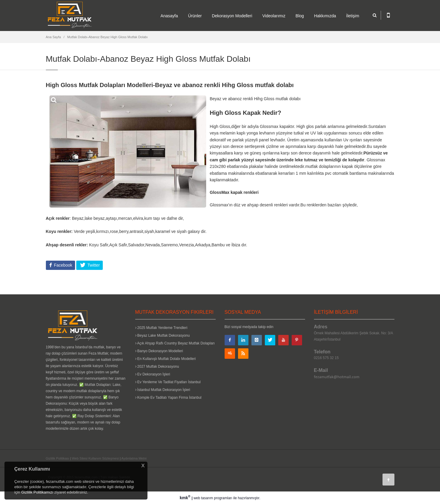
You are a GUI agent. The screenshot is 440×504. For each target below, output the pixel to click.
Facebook (62, 265)
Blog (300, 16)
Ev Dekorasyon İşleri (153, 374)
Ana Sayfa (53, 37)
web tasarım (203, 498)
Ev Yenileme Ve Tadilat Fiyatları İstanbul (168, 382)
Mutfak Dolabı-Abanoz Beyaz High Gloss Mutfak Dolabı (107, 37)
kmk (186, 498)
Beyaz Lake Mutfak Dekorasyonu (163, 336)
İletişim (353, 16)
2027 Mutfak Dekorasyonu (157, 367)
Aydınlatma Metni (134, 458)
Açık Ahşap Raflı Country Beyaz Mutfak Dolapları (175, 343)
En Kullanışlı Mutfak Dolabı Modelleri (165, 359)
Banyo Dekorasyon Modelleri (159, 351)
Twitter (93, 265)
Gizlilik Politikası (58, 458)
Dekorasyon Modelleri (232, 16)
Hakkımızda (325, 16)
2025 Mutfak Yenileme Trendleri (161, 328)
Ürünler (195, 16)
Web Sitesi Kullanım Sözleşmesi (95, 458)
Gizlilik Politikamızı (37, 492)
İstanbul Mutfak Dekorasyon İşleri (163, 390)
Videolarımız (274, 16)
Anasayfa (169, 16)
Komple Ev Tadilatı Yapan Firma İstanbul (168, 398)
